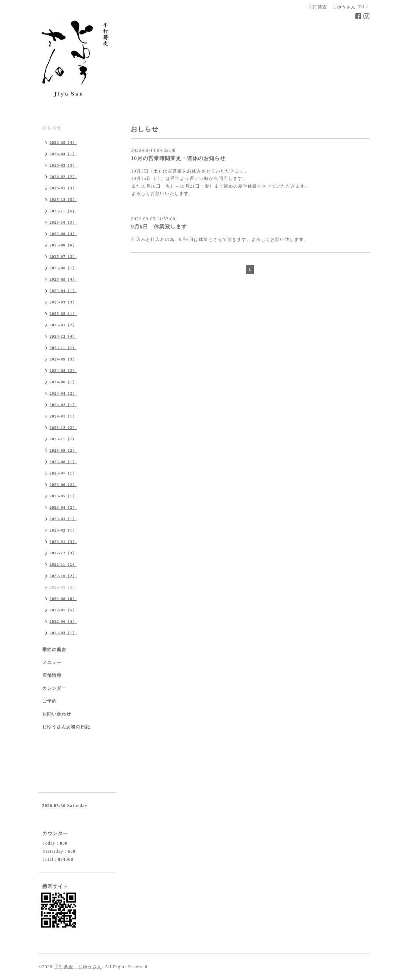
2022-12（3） (63, 553)
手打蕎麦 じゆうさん (78, 967)
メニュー (52, 663)
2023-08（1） (63, 462)
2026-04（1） (63, 154)
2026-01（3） (63, 188)
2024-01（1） (63, 416)
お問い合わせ (57, 714)
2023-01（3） (63, 542)
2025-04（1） (63, 291)
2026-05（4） (63, 142)
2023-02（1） (63, 530)
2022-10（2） (63, 576)
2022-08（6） (63, 599)
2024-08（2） (63, 370)
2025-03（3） (63, 302)
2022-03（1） (63, 633)
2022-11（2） (63, 564)
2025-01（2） (63, 325)
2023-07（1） (63, 473)
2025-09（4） (63, 234)
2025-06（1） (63, 268)
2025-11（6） (63, 211)
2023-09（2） (63, 450)
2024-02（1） (63, 405)
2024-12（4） (63, 336)
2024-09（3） (63, 359)
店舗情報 (52, 675)
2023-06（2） (63, 484)
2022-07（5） (63, 610)
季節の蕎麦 (54, 650)
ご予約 (49, 701)
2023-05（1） (63, 496)
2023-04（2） (63, 507)
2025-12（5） (63, 199)
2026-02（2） (63, 177)
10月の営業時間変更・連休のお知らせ (178, 158)
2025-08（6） (63, 245)
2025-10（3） (63, 222)
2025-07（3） (63, 256)
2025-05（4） (63, 279)
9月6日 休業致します (159, 227)
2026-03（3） (63, 165)
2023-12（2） (63, 427)
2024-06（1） (63, 382)
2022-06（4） (63, 621)
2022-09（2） (63, 587)
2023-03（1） (63, 519)
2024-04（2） (63, 393)
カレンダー (54, 688)
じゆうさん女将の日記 (66, 727)
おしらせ (52, 128)
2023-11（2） (63, 439)
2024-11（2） (63, 348)
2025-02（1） (63, 313)
